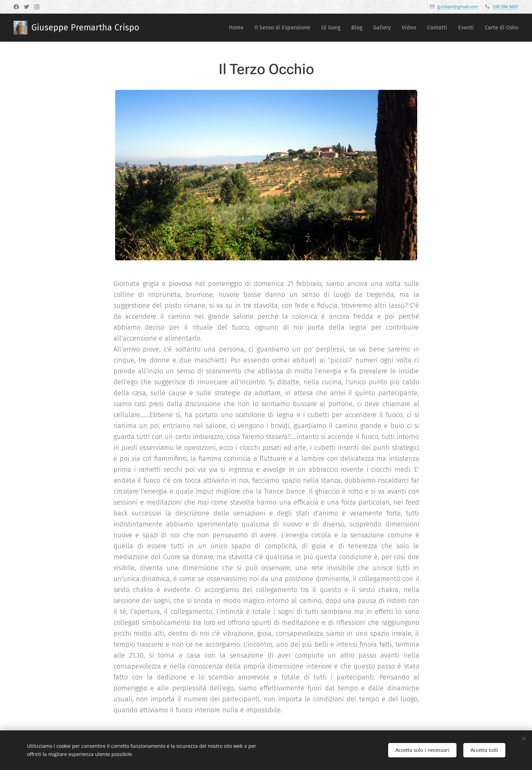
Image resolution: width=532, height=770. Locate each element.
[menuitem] (238, 28)
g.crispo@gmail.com (458, 6)
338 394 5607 (505, 6)
